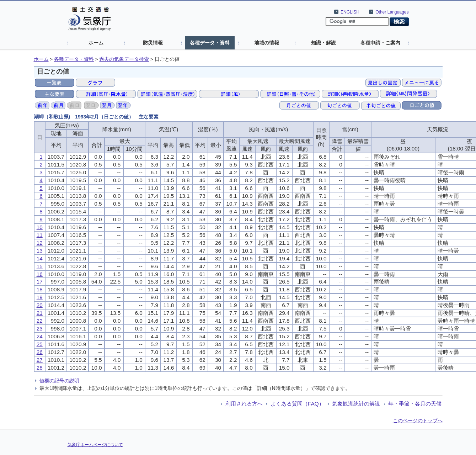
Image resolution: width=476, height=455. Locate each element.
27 (40, 360)
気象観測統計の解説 (356, 404)
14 (40, 258)
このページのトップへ (418, 420)
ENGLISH (350, 12)
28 (40, 368)
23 (40, 329)
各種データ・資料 (210, 43)
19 (40, 297)
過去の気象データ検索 (124, 59)
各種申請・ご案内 (380, 43)
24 (40, 336)
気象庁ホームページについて (95, 445)
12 (40, 243)
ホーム (96, 43)
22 (40, 321)
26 (40, 352)
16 (40, 274)
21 (40, 313)
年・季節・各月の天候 (415, 404)
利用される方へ (244, 404)
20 (40, 305)
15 (40, 266)
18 (40, 289)
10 (40, 227)
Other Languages (392, 12)
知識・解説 (323, 43)
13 (40, 251)
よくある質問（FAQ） (297, 404)
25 (40, 344)
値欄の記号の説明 (59, 381)
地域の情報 (267, 43)
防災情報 (153, 43)
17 (40, 282)
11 (40, 235)
